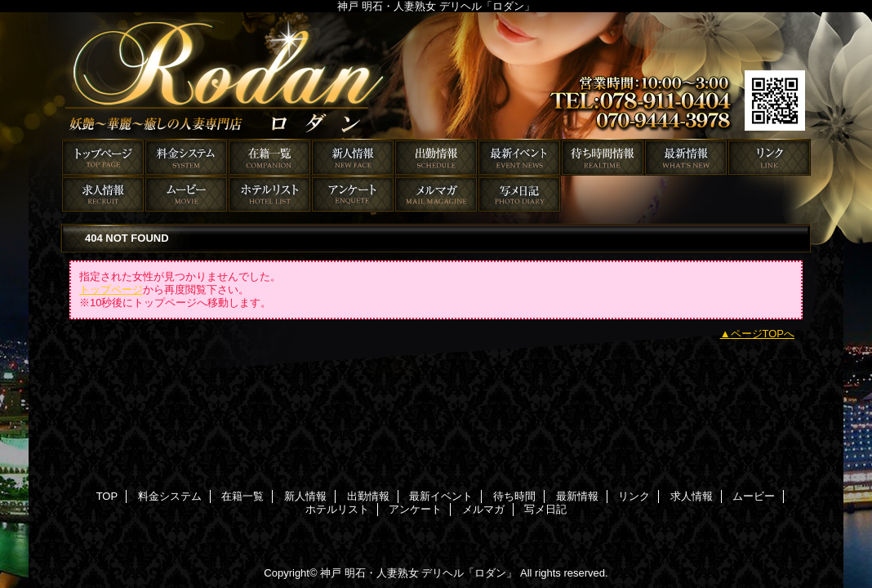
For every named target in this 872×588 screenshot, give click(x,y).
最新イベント (519, 157)
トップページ (111, 290)
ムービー (186, 194)
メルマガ (436, 194)
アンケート (353, 194)
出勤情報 (436, 157)
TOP (103, 157)
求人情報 (103, 194)
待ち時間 (603, 157)
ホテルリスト (269, 194)
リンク (769, 157)
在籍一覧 (269, 157)
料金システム (186, 157)
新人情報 (353, 157)
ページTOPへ (763, 334)
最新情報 (686, 157)
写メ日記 (519, 194)
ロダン (436, 76)
